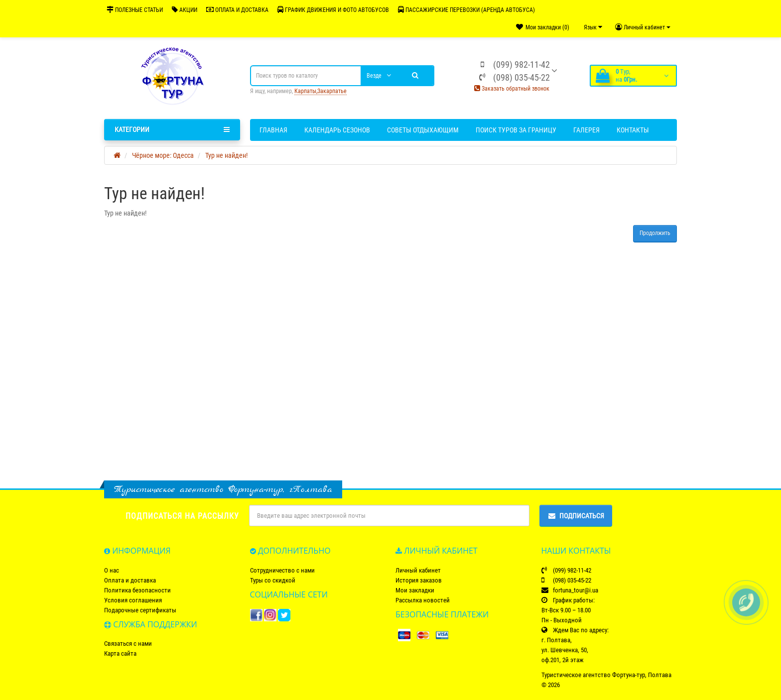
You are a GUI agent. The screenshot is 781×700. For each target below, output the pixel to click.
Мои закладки (415, 590)
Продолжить (655, 233)
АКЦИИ (185, 10)
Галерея (586, 130)
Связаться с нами (128, 643)
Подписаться (576, 516)
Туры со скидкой (273, 580)
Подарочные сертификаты (140, 610)
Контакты (633, 130)
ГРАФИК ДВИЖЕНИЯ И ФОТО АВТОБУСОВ (333, 10)
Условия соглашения (133, 600)
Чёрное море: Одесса (163, 155)
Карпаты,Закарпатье (321, 91)
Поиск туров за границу (516, 130)
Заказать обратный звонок (512, 89)
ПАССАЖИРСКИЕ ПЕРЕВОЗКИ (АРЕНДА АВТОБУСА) (466, 10)
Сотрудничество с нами (282, 570)
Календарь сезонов (337, 130)
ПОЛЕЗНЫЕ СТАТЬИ (135, 10)
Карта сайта (120, 653)
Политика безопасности (137, 590)
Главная (273, 130)
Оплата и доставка (130, 580)
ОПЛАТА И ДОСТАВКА (237, 10)
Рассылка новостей (423, 600)
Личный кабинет (418, 570)
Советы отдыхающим (423, 130)
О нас (112, 570)
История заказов (419, 580)
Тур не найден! (226, 155)
